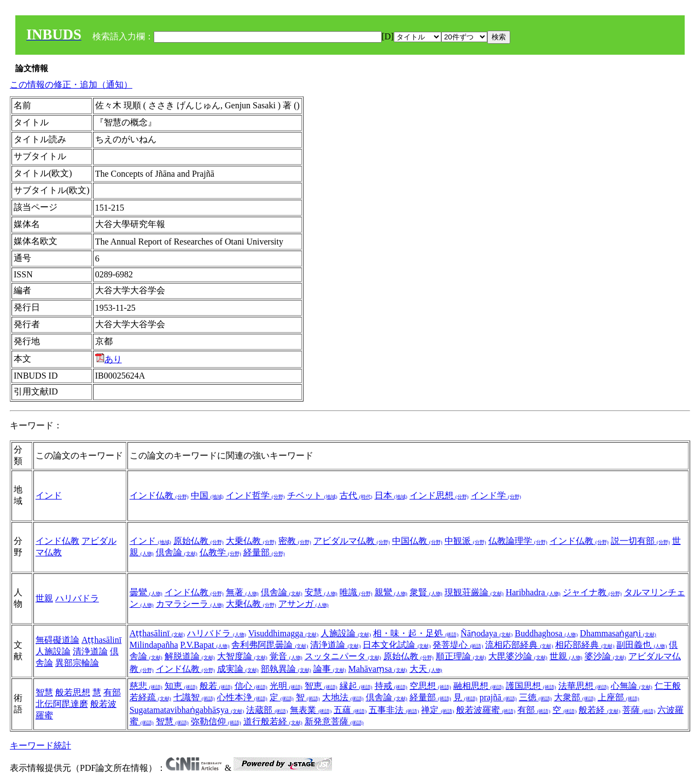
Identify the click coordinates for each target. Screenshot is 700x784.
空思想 (430, 686)
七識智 (194, 697)
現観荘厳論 (474, 592)
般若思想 (73, 692)
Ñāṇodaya (486, 633)
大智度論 (242, 656)
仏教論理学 (518, 541)
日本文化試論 (396, 645)
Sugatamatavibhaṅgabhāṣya (187, 710)
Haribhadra (533, 592)
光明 (286, 686)
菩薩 (639, 710)
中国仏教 (417, 541)
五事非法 (394, 710)
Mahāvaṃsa (378, 669)
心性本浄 (242, 697)
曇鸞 (146, 592)
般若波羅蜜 (486, 710)
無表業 (311, 710)
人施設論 (53, 651)
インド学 (496, 495)
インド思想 (439, 495)
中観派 (465, 541)
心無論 (632, 686)
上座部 (619, 697)
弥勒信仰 (216, 721)
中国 (207, 495)
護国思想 (531, 686)
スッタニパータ (343, 656)
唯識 (356, 592)
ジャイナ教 (592, 592)
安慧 (321, 592)
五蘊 (350, 710)
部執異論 (286, 669)
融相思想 (479, 686)
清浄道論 (90, 651)
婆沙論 (605, 656)
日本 (391, 495)
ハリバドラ (77, 598)
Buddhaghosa (546, 633)
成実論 (238, 669)
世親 (44, 598)
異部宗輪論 (77, 663)
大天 (426, 669)
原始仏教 (199, 541)
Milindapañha (154, 645)
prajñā (498, 697)
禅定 (437, 710)
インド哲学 (255, 495)
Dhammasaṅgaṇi (618, 633)
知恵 (181, 686)
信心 (251, 686)
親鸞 (391, 592)
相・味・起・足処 (416, 633)
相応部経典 (585, 645)
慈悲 (146, 686)
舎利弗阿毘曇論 (270, 645)
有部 (112, 692)
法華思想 (584, 686)
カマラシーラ (190, 604)
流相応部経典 (519, 645)
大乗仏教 (251, 541)
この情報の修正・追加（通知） (71, 85)
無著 (242, 592)
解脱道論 (190, 656)
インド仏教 (159, 495)
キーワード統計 (40, 745)
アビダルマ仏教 (352, 541)
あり (109, 359)
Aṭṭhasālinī (101, 640)
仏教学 (220, 552)
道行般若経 (273, 721)
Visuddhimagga (283, 633)
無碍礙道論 (57, 640)
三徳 (535, 697)
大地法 (343, 697)
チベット (312, 495)
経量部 (264, 552)
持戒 (391, 686)
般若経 (599, 710)
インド (49, 495)
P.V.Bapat (205, 645)
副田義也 (641, 645)
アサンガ (304, 604)
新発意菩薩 (334, 721)
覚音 (286, 656)
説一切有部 (640, 541)
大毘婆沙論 (518, 656)
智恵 (321, 686)
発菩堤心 (458, 645)
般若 (216, 686)
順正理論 (461, 656)
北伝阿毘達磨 (62, 704)
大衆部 (575, 697)
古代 (356, 495)
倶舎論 (177, 552)
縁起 (356, 686)
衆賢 (426, 592)
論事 (330, 669)
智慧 (44, 692)
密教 (295, 541)
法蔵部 (267, 710)
